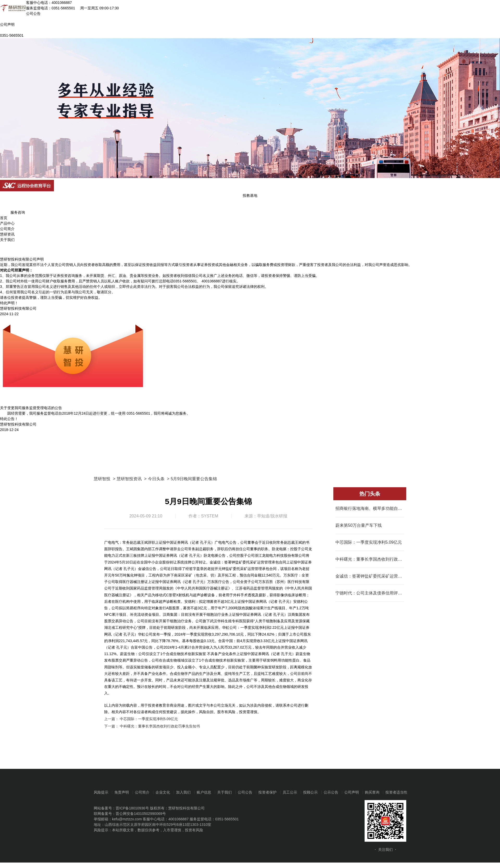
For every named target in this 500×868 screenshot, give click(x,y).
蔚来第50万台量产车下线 (359, 525)
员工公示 (290, 792)
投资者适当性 (396, 792)
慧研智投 (102, 479)
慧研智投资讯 (129, 479)
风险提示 (101, 792)
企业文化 (163, 792)
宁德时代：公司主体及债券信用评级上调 (370, 593)
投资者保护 (267, 792)
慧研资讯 (7, 234)
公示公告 (331, 792)
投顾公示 (310, 792)
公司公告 (245, 792)
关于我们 (7, 240)
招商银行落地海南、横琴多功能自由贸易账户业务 (370, 508)
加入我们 (183, 792)
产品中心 (7, 223)
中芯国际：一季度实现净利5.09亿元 (149, 719)
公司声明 (352, 792)
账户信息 (204, 792)
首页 (4, 218)
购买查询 (372, 792)
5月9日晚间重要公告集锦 (194, 479)
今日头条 (156, 479)
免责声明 (122, 792)
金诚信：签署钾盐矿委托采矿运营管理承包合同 (370, 576)
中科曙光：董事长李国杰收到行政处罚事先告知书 (160, 726)
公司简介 (7, 229)
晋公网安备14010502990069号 (141, 814)
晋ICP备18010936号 (132, 808)
